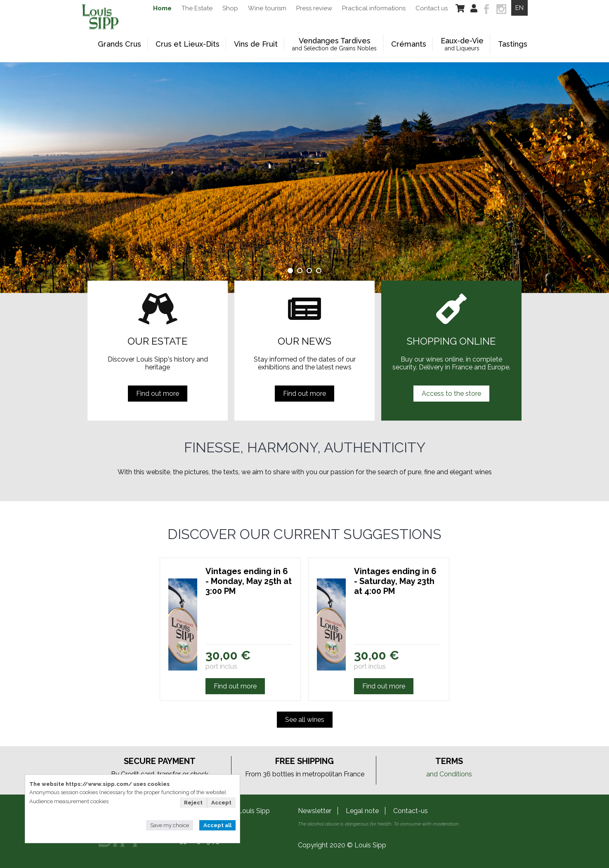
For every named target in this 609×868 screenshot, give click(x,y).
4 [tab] (319, 271)
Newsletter (315, 811)
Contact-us (411, 811)
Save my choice (170, 825)
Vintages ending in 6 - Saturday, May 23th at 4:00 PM (395, 581)
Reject (193, 803)
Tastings (513, 44)
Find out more (158, 394)
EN (519, 8)
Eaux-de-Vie (462, 44)
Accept (221, 803)
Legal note (362, 811)
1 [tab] (290, 271)
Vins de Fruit (256, 44)
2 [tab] (300, 271)
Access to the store (451, 394)
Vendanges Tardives (334, 44)
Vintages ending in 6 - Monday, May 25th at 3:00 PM (249, 581)
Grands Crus (119, 44)
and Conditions (449, 774)
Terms (449, 761)
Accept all (217, 825)
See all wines (305, 720)
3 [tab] (309, 271)
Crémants (409, 44)
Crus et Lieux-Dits (188, 44)
